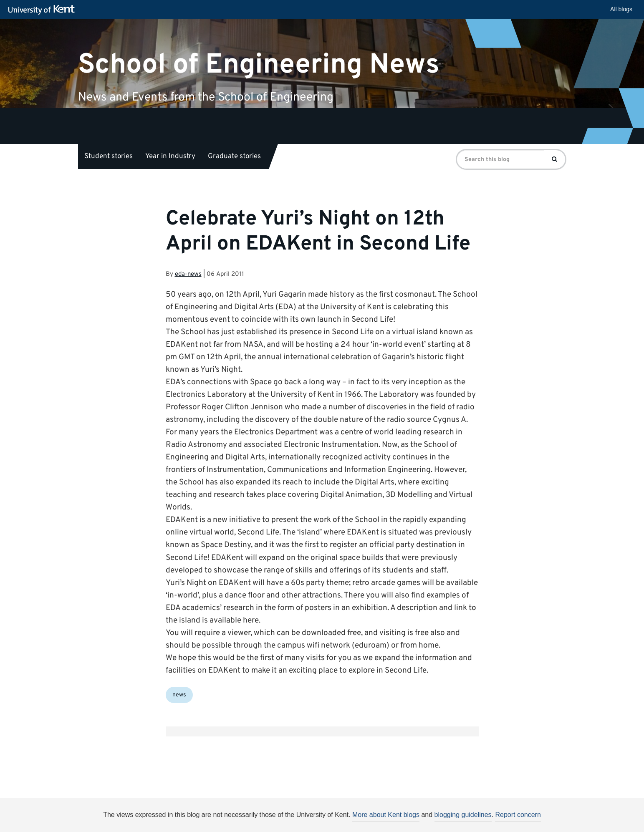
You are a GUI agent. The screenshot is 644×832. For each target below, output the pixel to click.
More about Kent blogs (386, 815)
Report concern (518, 815)
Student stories (109, 156)
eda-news (188, 274)
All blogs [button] (621, 9)
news (179, 695)
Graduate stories (234, 156)
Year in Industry (170, 156)
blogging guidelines (463, 815)
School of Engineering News (259, 64)
